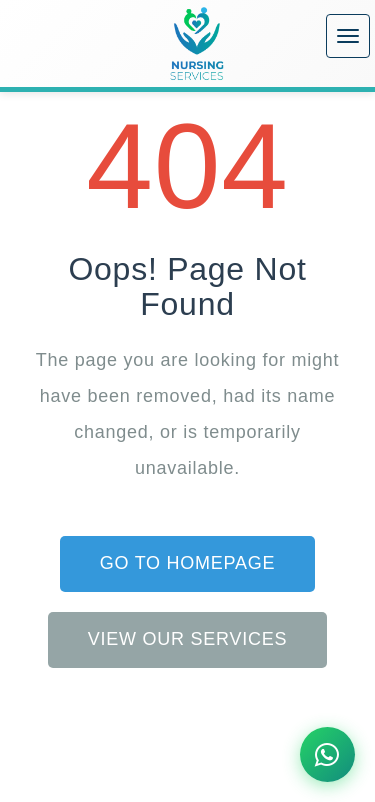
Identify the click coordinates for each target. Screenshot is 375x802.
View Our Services (187, 639)
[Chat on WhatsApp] (327, 754)
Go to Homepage (188, 563)
